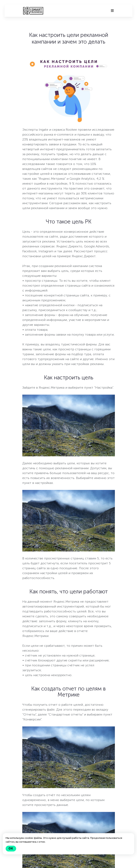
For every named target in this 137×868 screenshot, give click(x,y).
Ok (11, 848)
